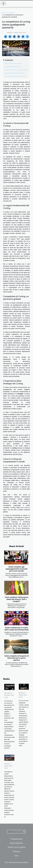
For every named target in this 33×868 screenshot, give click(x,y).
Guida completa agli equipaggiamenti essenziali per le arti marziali (16, 569)
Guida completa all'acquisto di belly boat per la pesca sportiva (17, 658)
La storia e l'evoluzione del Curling (13, 63)
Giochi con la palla (17, 847)
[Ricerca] (16, 832)
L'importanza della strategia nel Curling (14, 73)
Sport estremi (16, 843)
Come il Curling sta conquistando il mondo (15, 76)
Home (3, 13)
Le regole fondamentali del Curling (13, 67)
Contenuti (9, 60)
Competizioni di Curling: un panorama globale (16, 70)
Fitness (17, 851)
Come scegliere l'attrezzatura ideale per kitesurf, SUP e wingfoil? (16, 599)
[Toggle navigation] (3, 3)
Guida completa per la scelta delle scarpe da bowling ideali (17, 629)
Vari (17, 856)
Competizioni (11, 13)
